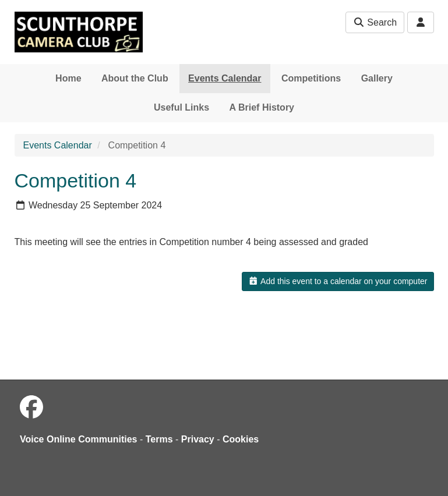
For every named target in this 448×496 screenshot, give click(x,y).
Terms (159, 439)
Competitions (311, 78)
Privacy (198, 439)
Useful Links (181, 107)
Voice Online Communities (79, 439)
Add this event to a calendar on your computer (338, 281)
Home (68, 78)
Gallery (377, 78)
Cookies (241, 439)
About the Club (135, 78)
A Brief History (262, 107)
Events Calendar (225, 78)
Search (375, 22)
